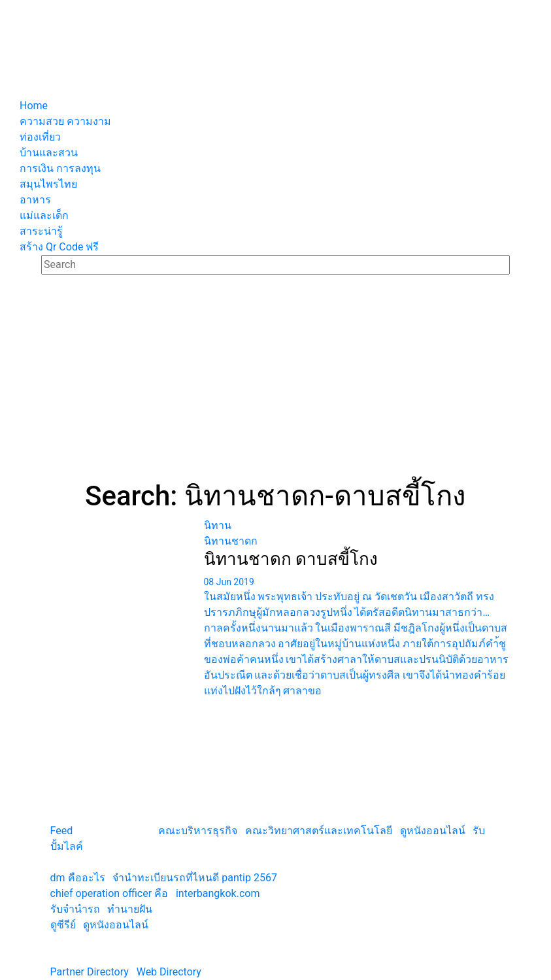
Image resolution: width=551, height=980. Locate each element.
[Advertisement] (276, 382)
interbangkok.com (218, 893)
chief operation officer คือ (109, 893)
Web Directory (169, 972)
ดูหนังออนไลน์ (433, 831)
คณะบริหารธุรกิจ (198, 831)
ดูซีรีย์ (63, 925)
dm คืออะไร (78, 878)
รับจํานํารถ (75, 909)
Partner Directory (90, 972)
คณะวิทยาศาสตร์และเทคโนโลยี (319, 831)
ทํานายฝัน (130, 909)
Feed (62, 831)
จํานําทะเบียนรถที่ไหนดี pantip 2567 (195, 878)
